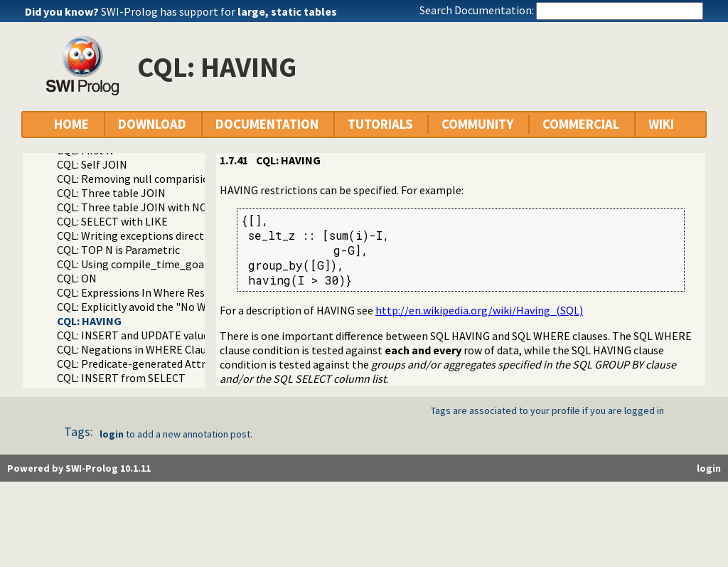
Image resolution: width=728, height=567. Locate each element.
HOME (71, 124)
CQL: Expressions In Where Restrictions (152, 292)
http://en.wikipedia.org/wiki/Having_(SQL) (479, 310)
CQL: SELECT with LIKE (112, 221)
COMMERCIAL (581, 124)
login (112, 434)
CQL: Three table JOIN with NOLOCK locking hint (176, 207)
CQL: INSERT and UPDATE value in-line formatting (179, 335)
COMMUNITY (477, 124)
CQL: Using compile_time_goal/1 (137, 264)
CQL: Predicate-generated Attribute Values (161, 364)
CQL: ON (77, 278)
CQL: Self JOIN (92, 164)
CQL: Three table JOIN (111, 193)
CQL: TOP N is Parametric (118, 250)
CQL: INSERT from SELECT (121, 378)
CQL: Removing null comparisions (139, 179)
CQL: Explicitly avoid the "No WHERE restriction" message (198, 307)
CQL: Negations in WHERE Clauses (139, 349)
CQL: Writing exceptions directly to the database (175, 235)
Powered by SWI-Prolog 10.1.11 (79, 468)
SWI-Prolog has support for (219, 11)
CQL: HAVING (89, 321)
